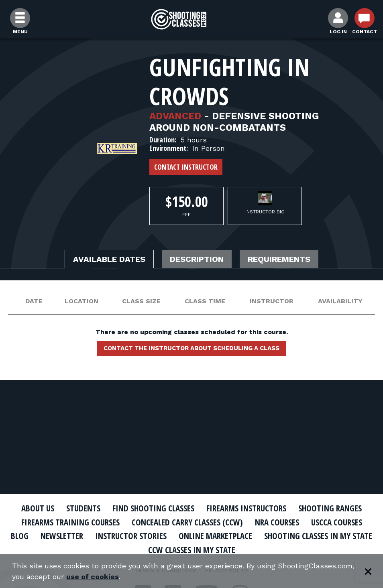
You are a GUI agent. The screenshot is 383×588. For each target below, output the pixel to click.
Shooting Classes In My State (318, 536)
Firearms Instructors (246, 508)
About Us (38, 508)
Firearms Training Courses (70, 522)
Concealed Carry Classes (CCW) (187, 522)
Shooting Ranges (330, 508)
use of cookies (93, 577)
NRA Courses (277, 522)
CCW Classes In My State (192, 550)
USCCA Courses (337, 522)
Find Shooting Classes (153, 508)
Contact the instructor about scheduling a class (191, 348)
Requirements (279, 259)
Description (197, 259)
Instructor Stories (131, 536)
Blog (20, 536)
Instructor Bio (265, 212)
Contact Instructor (186, 167)
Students (83, 508)
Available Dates (109, 259)
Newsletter (62, 536)
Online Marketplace (215, 536)
